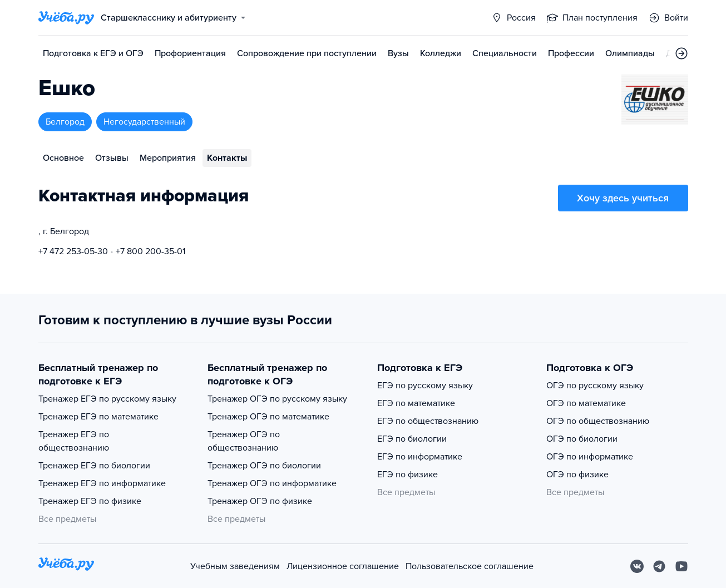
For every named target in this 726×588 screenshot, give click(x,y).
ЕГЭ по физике (408, 475)
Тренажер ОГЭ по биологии (264, 466)
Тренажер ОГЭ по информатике (272, 483)
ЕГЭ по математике (416, 403)
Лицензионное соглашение (343, 566)
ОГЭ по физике (577, 475)
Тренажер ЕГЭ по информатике (102, 483)
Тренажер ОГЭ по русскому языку (277, 399)
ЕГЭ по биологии (412, 439)
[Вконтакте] (637, 566)
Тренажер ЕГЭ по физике (90, 501)
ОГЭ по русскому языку (595, 386)
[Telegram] (659, 566)
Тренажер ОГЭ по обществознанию (244, 441)
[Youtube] (681, 566)
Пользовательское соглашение (470, 566)
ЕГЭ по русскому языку (425, 386)
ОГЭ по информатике (590, 457)
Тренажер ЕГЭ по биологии (94, 466)
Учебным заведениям (235, 566)
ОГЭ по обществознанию (598, 421)
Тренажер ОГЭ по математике (268, 417)
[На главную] (66, 566)
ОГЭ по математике (586, 403)
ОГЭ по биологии (582, 439)
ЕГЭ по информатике (420, 457)
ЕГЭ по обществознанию (428, 421)
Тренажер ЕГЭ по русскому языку (107, 399)
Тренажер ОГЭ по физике (260, 501)
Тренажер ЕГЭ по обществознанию (74, 441)
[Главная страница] (66, 18)
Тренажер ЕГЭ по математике (98, 417)
